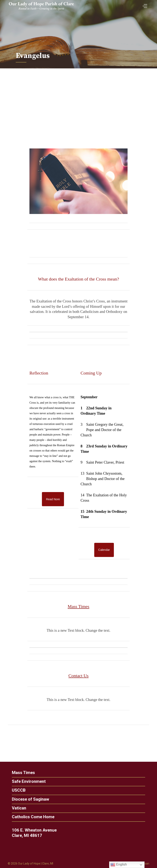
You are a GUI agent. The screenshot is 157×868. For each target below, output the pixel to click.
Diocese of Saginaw (29, 799)
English (119, 865)
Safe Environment (28, 781)
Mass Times (22, 773)
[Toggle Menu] (144, 5)
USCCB (17, 790)
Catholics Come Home (32, 817)
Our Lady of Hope (29, 863)
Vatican (18, 808)
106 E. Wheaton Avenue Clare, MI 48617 (35, 833)
